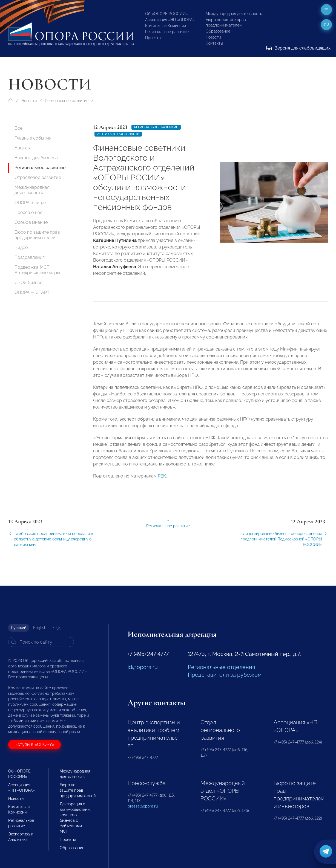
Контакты (214, 43)
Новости (213, 37)
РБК (162, 479)
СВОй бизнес (28, 283)
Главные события (33, 138)
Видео (21, 248)
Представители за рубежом (225, 675)
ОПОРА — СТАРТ (32, 292)
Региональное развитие (167, 32)
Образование (218, 31)
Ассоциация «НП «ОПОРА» (170, 20)
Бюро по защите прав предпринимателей (37, 235)
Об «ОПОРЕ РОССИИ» (166, 14)
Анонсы (23, 148)
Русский (19, 628)
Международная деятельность (234, 14)
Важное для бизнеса (36, 158)
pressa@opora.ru (143, 806)
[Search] (41, 642)
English (40, 628)
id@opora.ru (143, 667)
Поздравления (30, 257)
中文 (57, 628)
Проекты (153, 38)
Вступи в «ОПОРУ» (35, 744)
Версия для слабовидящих (298, 48)
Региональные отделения (221, 667)
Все (18, 128)
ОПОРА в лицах (31, 203)
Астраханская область (118, 134)
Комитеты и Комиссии (166, 26)
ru (327, 25)
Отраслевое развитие (38, 177)
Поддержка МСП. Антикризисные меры (37, 270)
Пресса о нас (28, 212)
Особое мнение (31, 222)
